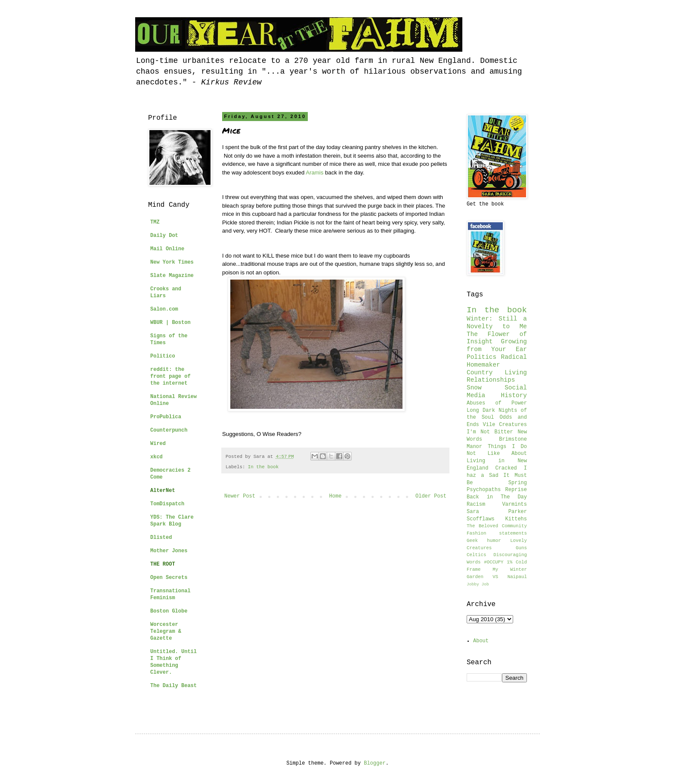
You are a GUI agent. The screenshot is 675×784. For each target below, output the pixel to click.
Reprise (516, 490)
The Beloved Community (497, 526)
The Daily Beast (173, 686)
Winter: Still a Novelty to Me (497, 323)
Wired (158, 444)
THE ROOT (163, 564)
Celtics (476, 555)
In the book (263, 467)
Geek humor (484, 541)
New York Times (172, 262)
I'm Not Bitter (490, 432)
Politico (163, 356)
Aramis (314, 173)
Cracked (506, 468)
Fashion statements (497, 533)
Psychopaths (484, 490)
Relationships (491, 380)
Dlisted (161, 538)
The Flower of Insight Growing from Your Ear (497, 342)
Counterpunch (169, 430)
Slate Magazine (172, 276)
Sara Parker (497, 512)
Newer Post (240, 496)
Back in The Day (497, 497)
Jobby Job (478, 584)
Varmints (514, 504)
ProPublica (166, 417)
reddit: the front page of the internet (170, 376)
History (514, 395)
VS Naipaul (510, 577)
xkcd (156, 457)
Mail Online (167, 249)
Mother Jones (169, 551)
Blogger (375, 763)
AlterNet (163, 491)
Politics (481, 357)
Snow (474, 388)
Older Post (431, 496)
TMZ (155, 222)
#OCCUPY (494, 562)
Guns (521, 548)
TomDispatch (167, 504)
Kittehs (516, 519)
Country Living (497, 373)
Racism (476, 504)
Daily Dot (164, 236)
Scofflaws (481, 519)
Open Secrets (169, 578)
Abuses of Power (497, 403)
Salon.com (164, 309)
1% (509, 562)
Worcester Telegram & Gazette (166, 632)
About (481, 641)
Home (336, 496)
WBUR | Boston (170, 323)
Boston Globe (169, 611)
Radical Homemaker (497, 361)
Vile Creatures (505, 425)
